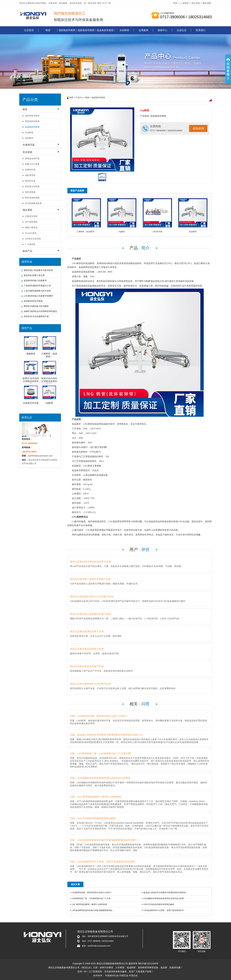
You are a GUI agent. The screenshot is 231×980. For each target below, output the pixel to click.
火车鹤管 (120, 968)
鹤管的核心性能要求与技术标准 (38, 270)
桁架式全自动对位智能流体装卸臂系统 (49, 381)
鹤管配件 (29, 138)
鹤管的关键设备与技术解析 (36, 306)
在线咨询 (198, 128)
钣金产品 (27, 251)
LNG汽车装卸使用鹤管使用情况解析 (159, 904)
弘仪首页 (29, 30)
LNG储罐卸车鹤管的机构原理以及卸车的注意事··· (165, 898)
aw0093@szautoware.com (40, 456)
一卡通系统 (30, 244)
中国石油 (124, 976)
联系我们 (201, 30)
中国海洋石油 (112, 976)
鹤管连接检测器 (32, 198)
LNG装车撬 (157, 232)
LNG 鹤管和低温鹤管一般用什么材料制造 (89, 904)
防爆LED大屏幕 (32, 164)
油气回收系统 (31, 222)
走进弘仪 (182, 30)
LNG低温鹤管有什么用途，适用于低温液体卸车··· (165, 910)
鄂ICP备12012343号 (148, 964)
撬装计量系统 (31, 228)
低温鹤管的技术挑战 (33, 301)
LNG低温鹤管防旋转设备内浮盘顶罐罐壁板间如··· (93, 910)
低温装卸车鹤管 (105, 30)
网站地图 (207, 3)
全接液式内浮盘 (31, 403)
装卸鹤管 (142, 968)
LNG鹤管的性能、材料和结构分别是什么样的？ (92, 893)
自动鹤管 (124, 30)
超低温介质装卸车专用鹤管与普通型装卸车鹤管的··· (165, 893)
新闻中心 (163, 30)
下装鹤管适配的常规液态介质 (37, 286)
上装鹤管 (184, 3)
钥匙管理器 (30, 175)
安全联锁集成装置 (33, 203)
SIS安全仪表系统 (33, 239)
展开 (228, 69)
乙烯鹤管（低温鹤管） (86, 232)
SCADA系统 (31, 233)
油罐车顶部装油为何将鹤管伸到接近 (40, 311)
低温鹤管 (193, 232)
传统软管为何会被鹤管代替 (36, 316)
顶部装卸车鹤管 (67, 30)
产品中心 (79, 98)
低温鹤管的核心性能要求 (35, 281)
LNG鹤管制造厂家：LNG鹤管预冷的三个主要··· (92, 898)
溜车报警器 (30, 192)
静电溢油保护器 (32, 158)
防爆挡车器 (30, 170)
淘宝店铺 (196, 3)
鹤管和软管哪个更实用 (34, 275)
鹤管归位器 (30, 181)
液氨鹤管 (31, 354)
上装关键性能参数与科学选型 (37, 291)
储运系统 (27, 210)
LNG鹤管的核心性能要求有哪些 (38, 296)
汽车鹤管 (109, 968)
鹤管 (99, 3)
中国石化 (133, 976)
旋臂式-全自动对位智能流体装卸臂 (31, 381)
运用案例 (143, 30)
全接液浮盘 (29, 145)
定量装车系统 (31, 216)
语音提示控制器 (32, 187)
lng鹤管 (49, 403)
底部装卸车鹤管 (86, 30)
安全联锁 (27, 152)
